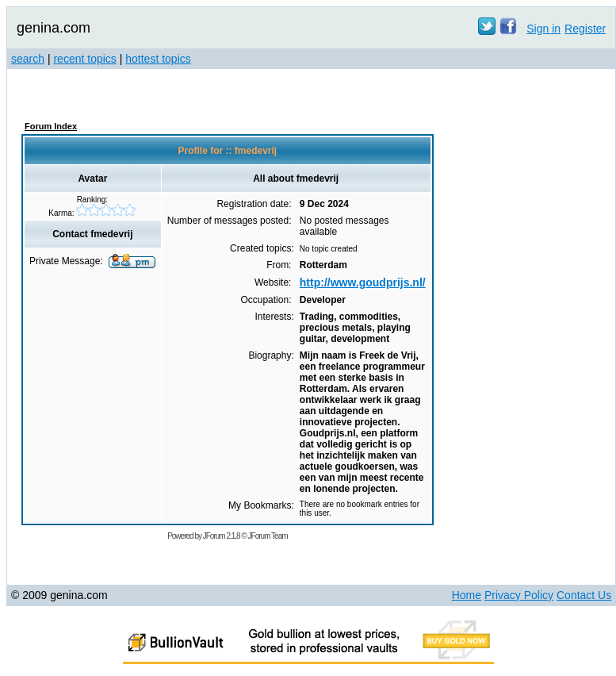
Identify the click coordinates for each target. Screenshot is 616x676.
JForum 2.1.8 (222, 536)
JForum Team (268, 536)
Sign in (543, 29)
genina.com (54, 28)
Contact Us (584, 595)
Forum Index (51, 126)
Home (467, 595)
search (28, 59)
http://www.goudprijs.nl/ (363, 282)
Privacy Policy (519, 595)
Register (585, 29)
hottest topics (158, 59)
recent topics (84, 59)
